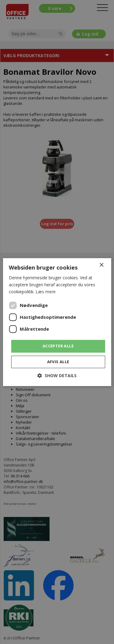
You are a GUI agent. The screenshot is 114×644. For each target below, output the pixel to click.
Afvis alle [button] (58, 362)
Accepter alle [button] (58, 346)
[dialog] (57, 322)
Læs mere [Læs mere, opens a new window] (46, 292)
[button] (57, 375)
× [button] (101, 265)
